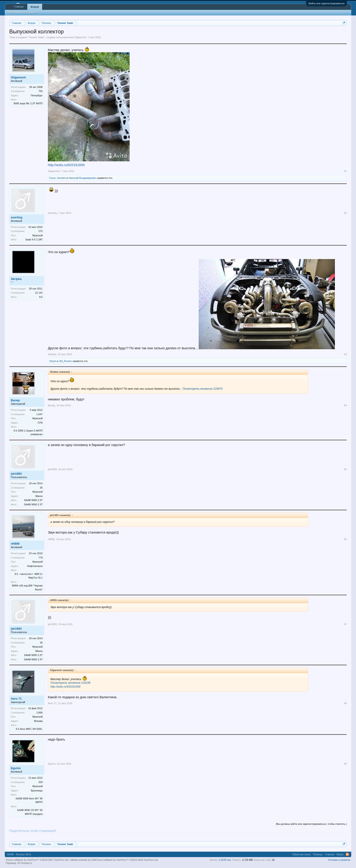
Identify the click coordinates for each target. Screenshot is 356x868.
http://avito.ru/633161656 (66, 165)
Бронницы (37, 791)
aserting (17, 217)
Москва (38, 721)
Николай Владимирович (83, 178)
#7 (345, 624)
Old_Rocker (65, 361)
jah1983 (16, 474)
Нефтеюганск (35, 566)
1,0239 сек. (225, 860)
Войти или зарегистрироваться (326, 3)
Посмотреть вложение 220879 (203, 389)
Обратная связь (301, 854)
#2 (345, 213)
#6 (345, 539)
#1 (345, 171)
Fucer (52, 178)
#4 (345, 405)
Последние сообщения (22, 12)
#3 (345, 354)
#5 (345, 469)
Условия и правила (339, 860)
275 (40, 231)
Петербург (37, 95)
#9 (345, 764)
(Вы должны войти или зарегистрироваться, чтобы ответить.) (311, 824)
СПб (40, 423)
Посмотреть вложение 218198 (70, 683)
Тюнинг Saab (36, 37)
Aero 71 (16, 699)
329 (40, 782)
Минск (39, 496)
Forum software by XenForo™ (127, 860)
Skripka (16, 279)
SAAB (10, 854)
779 (40, 558)
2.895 (40, 713)
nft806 (15, 544)
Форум (35, 7)
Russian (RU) (23, 854)
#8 (345, 703)
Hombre (61, 178)
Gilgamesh (80, 37)
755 (40, 91)
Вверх (340, 854)
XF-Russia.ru (25, 863)
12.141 (39, 293)
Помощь (318, 854)
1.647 (40, 414)
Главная (19, 7)
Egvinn (16, 768)
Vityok (53, 361)
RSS (347, 854)
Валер (15, 400)
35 (41, 488)
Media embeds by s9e (83, 860)
